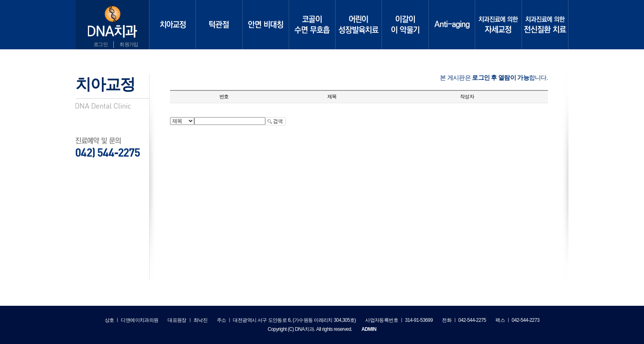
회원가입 (129, 44)
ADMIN (369, 329)
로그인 (101, 44)
